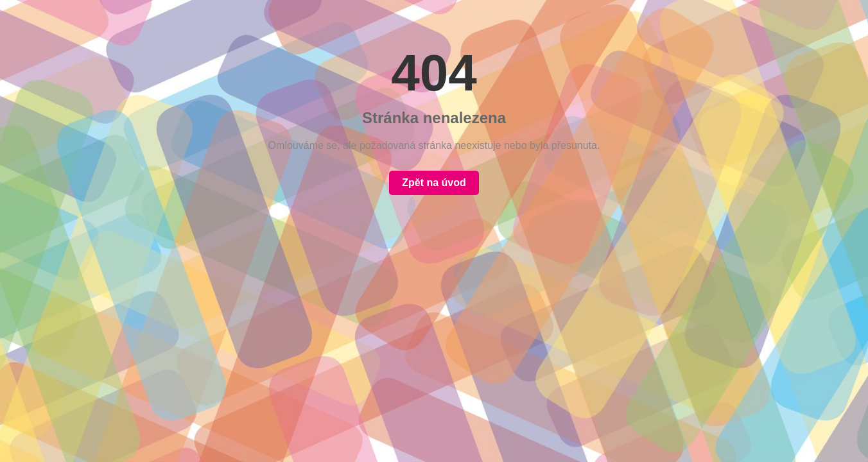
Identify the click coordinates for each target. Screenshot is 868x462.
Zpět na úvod (434, 183)
